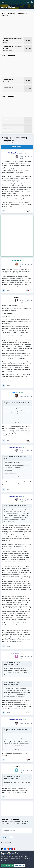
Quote (8, 211)
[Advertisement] (17, 234)
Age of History (8, 7)
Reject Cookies (19, 865)
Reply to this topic (17, 147)
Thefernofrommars (7, 142)
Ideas (23, 142)
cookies (12, 855)
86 (25, 153)
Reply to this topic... (9, 831)
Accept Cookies (8, 865)
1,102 (21, 393)
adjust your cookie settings (21, 857)
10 (21, 261)
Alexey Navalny (24, 402)
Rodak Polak (23, 729)
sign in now (9, 823)
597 (22, 653)
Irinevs (16, 767)
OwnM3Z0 (23, 506)
